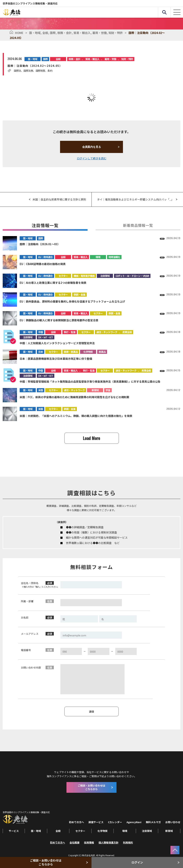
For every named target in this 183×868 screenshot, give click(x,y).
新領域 (95, 390)
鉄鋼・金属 (79, 295)
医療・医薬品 (71, 352)
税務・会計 (65, 33)
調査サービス (96, 822)
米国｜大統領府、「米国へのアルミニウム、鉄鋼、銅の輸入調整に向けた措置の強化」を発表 (76, 416)
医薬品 (102, 352)
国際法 (17, 71)
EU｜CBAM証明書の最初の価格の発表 (43, 264)
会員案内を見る (92, 147)
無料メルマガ (153, 822)
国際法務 (28, 71)
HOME (19, 33)
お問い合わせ (173, 822)
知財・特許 (116, 33)
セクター (63, 276)
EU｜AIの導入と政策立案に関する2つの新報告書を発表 (53, 283)
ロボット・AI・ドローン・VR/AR (132, 276)
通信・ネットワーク (107, 332)
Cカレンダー (115, 822)
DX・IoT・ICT (46, 337)
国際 (54, 33)
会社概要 (75, 842)
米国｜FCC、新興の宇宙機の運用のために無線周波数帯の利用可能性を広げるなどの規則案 (74, 397)
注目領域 (105, 276)
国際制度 (40, 71)
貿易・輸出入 (83, 33)
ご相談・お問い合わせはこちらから (46, 862)
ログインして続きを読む (92, 158)
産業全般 (127, 332)
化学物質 (88, 352)
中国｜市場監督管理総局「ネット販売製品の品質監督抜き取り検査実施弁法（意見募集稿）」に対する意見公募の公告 (90, 381)
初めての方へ (76, 822)
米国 (41, 390)
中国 (41, 332)
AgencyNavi (134, 822)
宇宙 (108, 390)
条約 (50, 71)
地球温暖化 (114, 257)
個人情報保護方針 (108, 842)
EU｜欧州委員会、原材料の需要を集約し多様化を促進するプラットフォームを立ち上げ (72, 301)
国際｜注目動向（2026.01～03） (40, 244)
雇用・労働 (100, 33)
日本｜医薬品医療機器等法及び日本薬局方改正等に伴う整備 (56, 359)
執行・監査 (70, 332)
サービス (14, 831)
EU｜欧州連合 (45, 257)
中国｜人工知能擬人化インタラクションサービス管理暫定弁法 (57, 343)
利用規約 (128, 842)
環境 (98, 257)
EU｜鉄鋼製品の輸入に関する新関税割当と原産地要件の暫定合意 (59, 320)
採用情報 (89, 842)
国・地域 (36, 33)
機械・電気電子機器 (84, 276)
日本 (41, 352)
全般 (46, 33)
